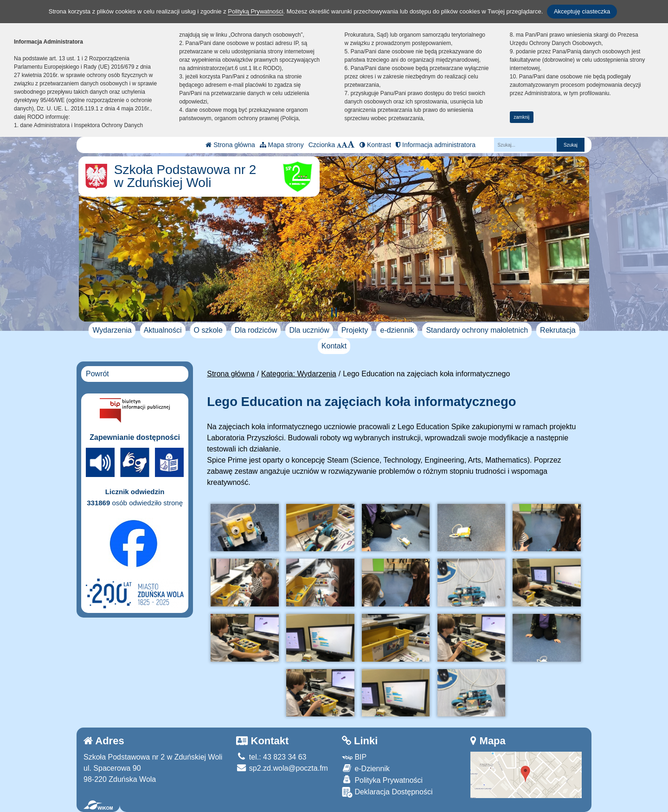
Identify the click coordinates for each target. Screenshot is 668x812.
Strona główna (230, 145)
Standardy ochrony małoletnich (477, 330)
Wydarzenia (112, 330)
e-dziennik (397, 330)
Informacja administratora (436, 145)
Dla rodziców (256, 330)
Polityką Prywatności (255, 11)
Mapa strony (282, 145)
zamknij (521, 117)
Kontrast (375, 145)
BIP (354, 757)
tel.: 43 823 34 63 (271, 757)
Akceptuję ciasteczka (582, 11)
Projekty (355, 330)
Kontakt (334, 346)
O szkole (208, 330)
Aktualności (163, 330)
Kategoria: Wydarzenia (299, 374)
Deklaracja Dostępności (387, 792)
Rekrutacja (558, 330)
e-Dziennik (366, 768)
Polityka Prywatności (382, 780)
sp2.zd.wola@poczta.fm (282, 768)
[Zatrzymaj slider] (334, 312)
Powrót (97, 374)
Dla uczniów (309, 330)
